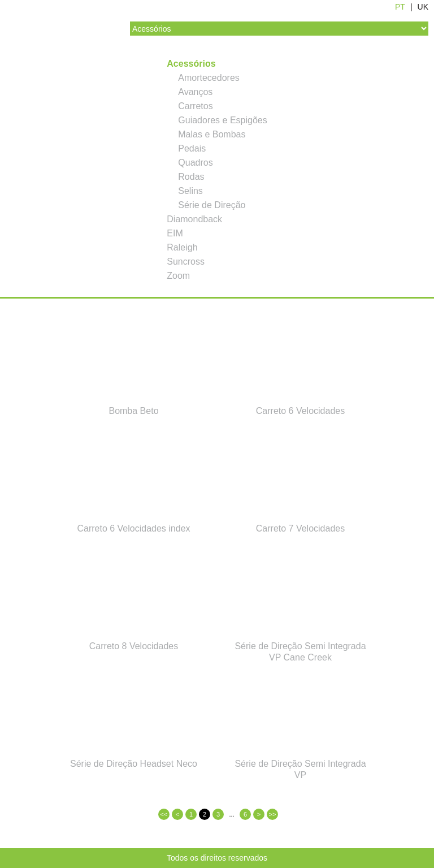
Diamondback (194, 219)
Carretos (195, 106)
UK (423, 7)
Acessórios (191, 64)
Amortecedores (209, 78)
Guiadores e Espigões (222, 120)
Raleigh (182, 247)
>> (273, 814)
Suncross (186, 262)
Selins (190, 191)
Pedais (192, 148)
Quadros (195, 163)
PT (400, 7)
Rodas (191, 177)
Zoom (178, 276)
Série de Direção (212, 205)
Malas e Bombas (212, 134)
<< (164, 814)
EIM (175, 233)
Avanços (195, 92)
